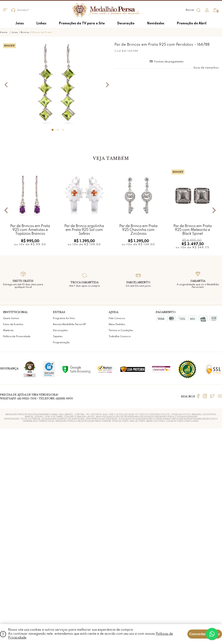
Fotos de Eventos (13, 543)
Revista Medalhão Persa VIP (69, 543)
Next (215, 429)
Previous (7, 429)
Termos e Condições (121, 549)
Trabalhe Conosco (120, 555)
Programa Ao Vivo (64, 537)
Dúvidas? (20, 10)
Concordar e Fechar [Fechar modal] (205, 634)
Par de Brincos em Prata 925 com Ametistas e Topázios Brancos (30, 448)
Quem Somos (11, 537)
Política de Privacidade (17, 555)
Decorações (60, 549)
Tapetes (58, 555)
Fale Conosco (117, 537)
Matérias (8, 549)
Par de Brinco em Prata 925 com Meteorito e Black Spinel (193, 448)
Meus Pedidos (117, 543)
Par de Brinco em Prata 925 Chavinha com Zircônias (138, 448)
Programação (61, 561)
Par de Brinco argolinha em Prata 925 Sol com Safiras (84, 448)
